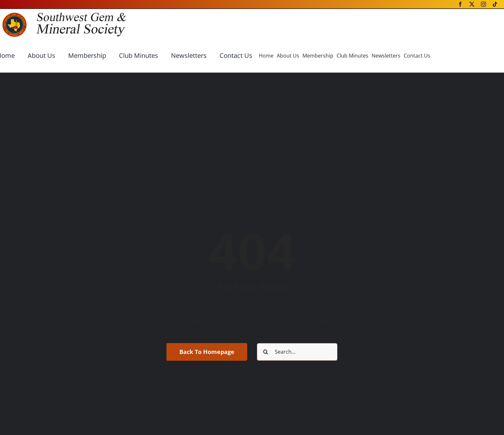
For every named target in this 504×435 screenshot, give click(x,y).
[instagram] (483, 4)
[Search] (266, 352)
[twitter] (472, 4)
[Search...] (297, 352)
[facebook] (460, 4)
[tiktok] (495, 4)
